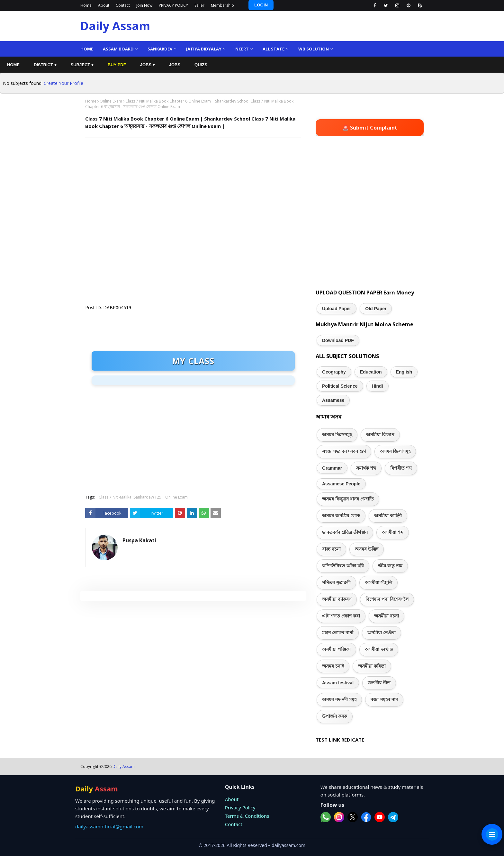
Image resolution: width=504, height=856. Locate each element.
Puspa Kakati (139, 540)
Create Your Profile (63, 83)
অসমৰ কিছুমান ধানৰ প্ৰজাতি (348, 499)
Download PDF (338, 340)
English (404, 372)
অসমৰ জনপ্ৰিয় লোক (341, 516)
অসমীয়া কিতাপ (380, 435)
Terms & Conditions (247, 816)
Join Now (144, 5)
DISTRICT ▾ (45, 65)
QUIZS (201, 65)
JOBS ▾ (148, 65)
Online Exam (111, 101)
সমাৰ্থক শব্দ (366, 468)
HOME (13, 65)
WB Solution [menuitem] (314, 49)
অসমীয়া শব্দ (393, 532)
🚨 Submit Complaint (370, 128)
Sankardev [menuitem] (160, 49)
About (104, 5)
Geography (334, 372)
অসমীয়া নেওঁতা (382, 633)
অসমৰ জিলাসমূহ (395, 451)
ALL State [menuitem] (274, 49)
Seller (199, 5)
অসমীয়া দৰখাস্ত (379, 649)
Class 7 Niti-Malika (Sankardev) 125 (130, 497)
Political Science (340, 386)
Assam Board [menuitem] (118, 49)
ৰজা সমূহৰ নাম (384, 699)
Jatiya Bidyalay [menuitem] (204, 49)
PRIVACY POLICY (173, 5)
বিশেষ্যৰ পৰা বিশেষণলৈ (387, 599)
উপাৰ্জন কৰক (335, 716)
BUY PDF (117, 65)
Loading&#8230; (182, 265)
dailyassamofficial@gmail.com (109, 826)
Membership (222, 5)
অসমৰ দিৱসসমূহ (337, 435)
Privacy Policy (240, 807)
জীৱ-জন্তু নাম (390, 566)
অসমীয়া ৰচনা (387, 616)
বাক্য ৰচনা (331, 549)
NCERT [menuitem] (242, 49)
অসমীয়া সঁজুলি (378, 582)
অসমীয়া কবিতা (372, 666)
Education (371, 372)
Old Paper (376, 309)
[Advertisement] (193, 189)
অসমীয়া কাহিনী (388, 516)
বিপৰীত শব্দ (401, 468)
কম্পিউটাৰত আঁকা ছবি (343, 566)
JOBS (175, 65)
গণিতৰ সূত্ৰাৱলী (336, 582)
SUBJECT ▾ (82, 65)
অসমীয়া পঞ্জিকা (336, 649)
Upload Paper (337, 309)
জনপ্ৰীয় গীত (379, 683)
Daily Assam (115, 26)
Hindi (378, 386)
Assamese (333, 400)
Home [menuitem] (87, 49)
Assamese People (341, 484)
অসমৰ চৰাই (333, 666)
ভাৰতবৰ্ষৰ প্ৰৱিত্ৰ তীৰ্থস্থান (345, 532)
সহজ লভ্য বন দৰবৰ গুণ (344, 451)
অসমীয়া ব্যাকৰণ (337, 599)
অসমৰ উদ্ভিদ (367, 549)
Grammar (332, 468)
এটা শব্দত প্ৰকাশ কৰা (341, 616)
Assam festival (338, 683)
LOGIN (261, 5)
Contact (123, 5)
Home (86, 5)
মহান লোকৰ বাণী (338, 633)
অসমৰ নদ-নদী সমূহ (339, 699)
